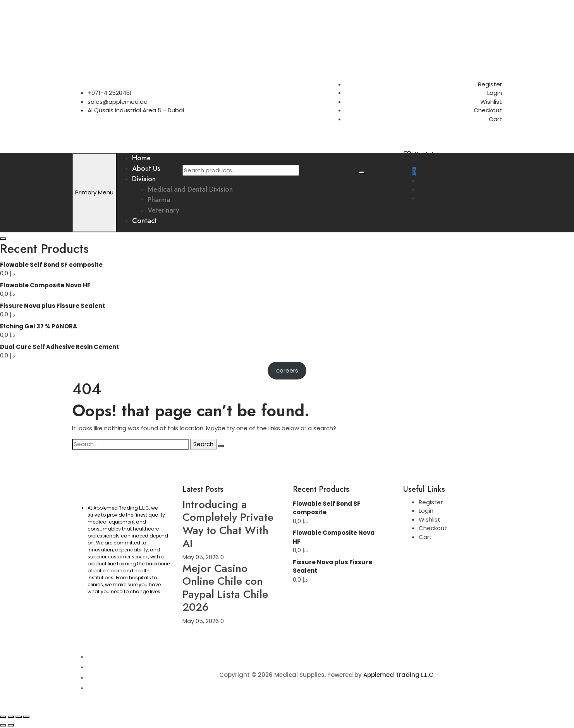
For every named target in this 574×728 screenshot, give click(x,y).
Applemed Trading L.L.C (398, 675)
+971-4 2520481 (110, 93)
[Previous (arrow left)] (3, 725)
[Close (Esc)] (26, 717)
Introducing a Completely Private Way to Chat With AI (228, 524)
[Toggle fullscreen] (11, 717)
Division (144, 179)
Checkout (488, 110)
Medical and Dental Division (190, 189)
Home (141, 158)
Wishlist (491, 102)
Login (495, 93)
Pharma (159, 200)
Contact (144, 221)
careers (287, 370)
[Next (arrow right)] (11, 725)
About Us (146, 168)
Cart (495, 119)
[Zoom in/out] (3, 717)
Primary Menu (94, 192)
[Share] (19, 717)
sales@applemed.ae (118, 102)
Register (490, 84)
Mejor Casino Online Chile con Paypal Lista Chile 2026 (225, 588)
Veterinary (163, 210)
